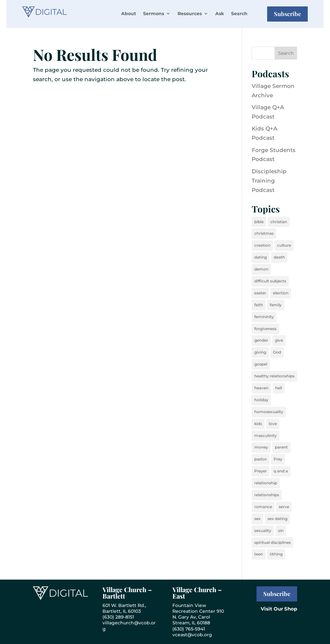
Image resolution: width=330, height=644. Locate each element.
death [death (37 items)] (279, 257)
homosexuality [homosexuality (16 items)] (269, 412)
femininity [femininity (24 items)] (264, 317)
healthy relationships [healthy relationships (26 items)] (274, 376)
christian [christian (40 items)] (279, 222)
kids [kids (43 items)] (258, 424)
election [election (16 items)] (281, 293)
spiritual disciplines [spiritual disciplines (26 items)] (272, 542)
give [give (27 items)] (279, 340)
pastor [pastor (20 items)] (261, 459)
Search (239, 14)
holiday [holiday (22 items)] (261, 400)
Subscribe (287, 14)
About (129, 14)
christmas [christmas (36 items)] (264, 233)
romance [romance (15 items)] (263, 507)
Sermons (154, 14)
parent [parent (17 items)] (281, 447)
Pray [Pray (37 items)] (278, 459)
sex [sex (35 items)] (257, 519)
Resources (190, 14)
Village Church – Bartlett (127, 593)
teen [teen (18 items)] (259, 554)
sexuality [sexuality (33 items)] (263, 530)
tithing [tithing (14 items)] (276, 554)
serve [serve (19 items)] (284, 507)
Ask (220, 14)
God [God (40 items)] (277, 352)
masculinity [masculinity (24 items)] (266, 436)
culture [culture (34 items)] (284, 245)
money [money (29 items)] (261, 447)
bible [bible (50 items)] (259, 222)
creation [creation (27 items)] (262, 245)
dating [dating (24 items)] (261, 257)
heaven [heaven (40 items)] (261, 388)
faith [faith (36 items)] (259, 305)
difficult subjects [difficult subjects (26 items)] (270, 281)
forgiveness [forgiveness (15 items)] (265, 329)
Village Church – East (197, 593)
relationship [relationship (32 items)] (266, 483)
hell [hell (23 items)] (279, 388)
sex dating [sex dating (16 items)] (277, 519)
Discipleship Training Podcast (269, 181)
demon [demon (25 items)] (261, 269)
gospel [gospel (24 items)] (261, 364)
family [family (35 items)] (276, 305)
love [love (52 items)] (273, 424)
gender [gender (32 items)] (261, 340)
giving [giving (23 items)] (260, 352)
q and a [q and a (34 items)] (281, 471)
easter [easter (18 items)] (260, 293)
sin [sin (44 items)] (281, 530)
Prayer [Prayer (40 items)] (261, 471)
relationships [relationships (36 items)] (267, 495)
